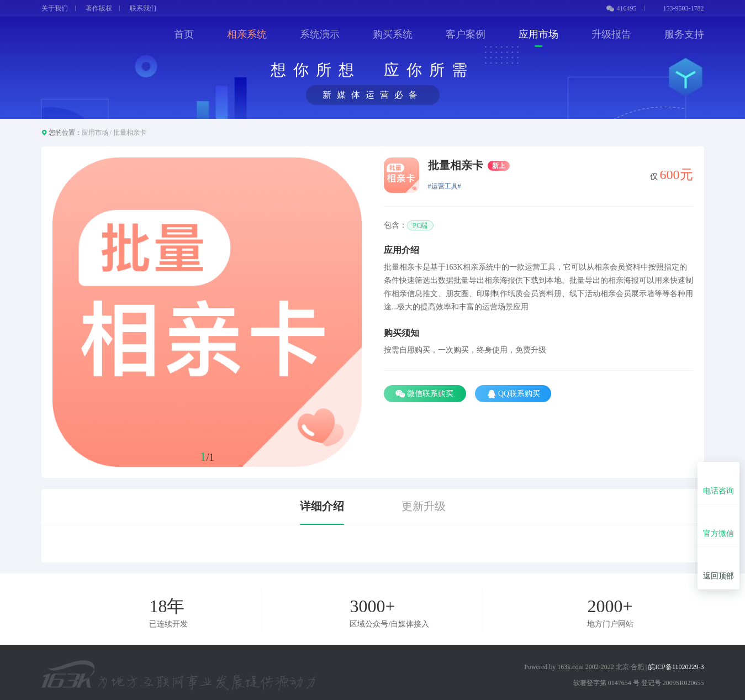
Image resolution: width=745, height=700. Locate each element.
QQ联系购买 (513, 394)
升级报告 (611, 34)
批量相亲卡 (130, 133)
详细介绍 (322, 506)
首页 (184, 34)
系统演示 (320, 34)
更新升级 (424, 506)
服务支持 (684, 34)
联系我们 (143, 8)
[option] (207, 312)
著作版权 (99, 8)
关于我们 (55, 8)
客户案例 (466, 34)
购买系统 (393, 34)
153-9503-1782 (679, 8)
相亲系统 (247, 34)
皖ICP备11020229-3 (676, 667)
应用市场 (538, 34)
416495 (622, 8)
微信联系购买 (425, 394)
